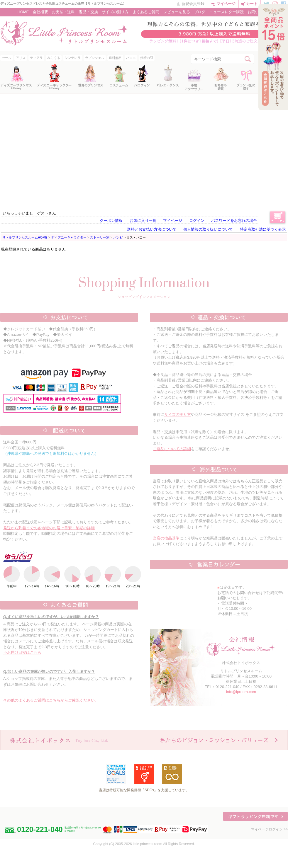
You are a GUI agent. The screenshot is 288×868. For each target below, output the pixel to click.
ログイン (197, 221)
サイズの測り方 (115, 12)
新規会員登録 (193, 4)
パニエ (131, 58)
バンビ (118, 237)
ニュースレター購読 (227, 12)
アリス (21, 58)
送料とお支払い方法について (152, 229)
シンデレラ (73, 58)
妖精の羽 (147, 58)
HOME (23, 12)
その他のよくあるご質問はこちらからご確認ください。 (51, 700)
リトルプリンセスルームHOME (25, 237)
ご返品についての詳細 (172, 449)
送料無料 (115, 58)
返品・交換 (88, 12)
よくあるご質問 (146, 12)
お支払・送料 (63, 12)
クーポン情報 (111, 221)
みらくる (54, 58)
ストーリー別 (100, 237)
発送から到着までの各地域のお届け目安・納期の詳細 (49, 528)
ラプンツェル (95, 58)
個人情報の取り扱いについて (208, 229)
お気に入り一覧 (143, 221)
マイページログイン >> (269, 829)
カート (252, 4)
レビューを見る (177, 12)
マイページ (226, 4)
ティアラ (36, 58)
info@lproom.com (241, 692)
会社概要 (40, 12)
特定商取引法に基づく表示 (263, 229)
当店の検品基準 (166, 538)
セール (7, 58)
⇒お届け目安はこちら (22, 652)
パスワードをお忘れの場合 (234, 221)
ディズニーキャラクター (69, 237)
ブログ (200, 12)
